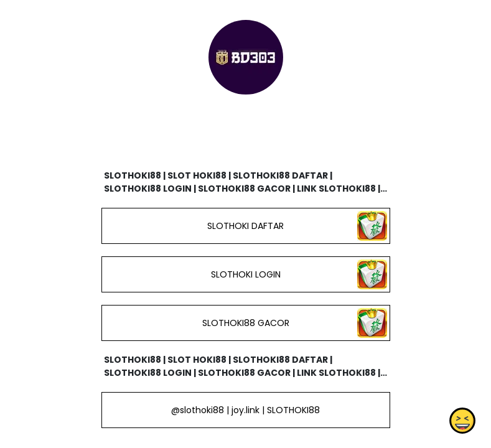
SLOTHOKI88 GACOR (245, 323)
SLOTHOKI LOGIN (245, 274)
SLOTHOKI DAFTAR (245, 226)
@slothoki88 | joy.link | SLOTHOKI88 (245, 410)
